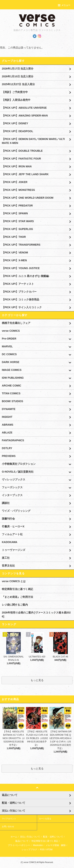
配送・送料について (53, 837)
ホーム (14, 837)
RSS (42, 850)
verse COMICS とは (14, 581)
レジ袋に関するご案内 (15, 605)
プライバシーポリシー (19, 845)
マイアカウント (9, 819)
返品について (22, 841)
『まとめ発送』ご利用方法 (17, 597)
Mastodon (38, 845)
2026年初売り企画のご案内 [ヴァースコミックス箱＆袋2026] (36, 614)
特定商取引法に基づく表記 (17, 589)
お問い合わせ (8, 826)
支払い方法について (30, 837)
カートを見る (45, 819)
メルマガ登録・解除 (56, 845)
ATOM (50, 850)
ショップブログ (29, 850)
